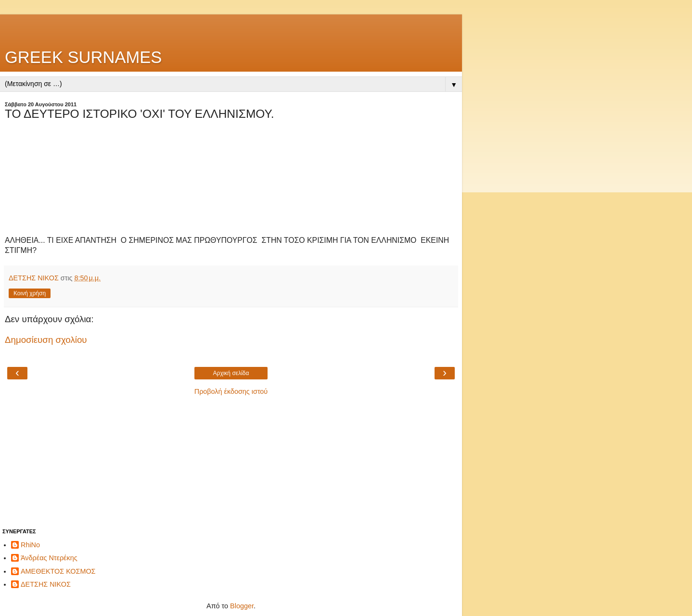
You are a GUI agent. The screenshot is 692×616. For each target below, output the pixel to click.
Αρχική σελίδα (231, 373)
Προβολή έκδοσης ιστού (231, 391)
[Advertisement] (231, 26)
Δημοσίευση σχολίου (46, 340)
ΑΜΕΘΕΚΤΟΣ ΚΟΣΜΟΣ (58, 571)
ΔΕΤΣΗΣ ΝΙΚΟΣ (46, 584)
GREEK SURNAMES (83, 57)
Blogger (242, 606)
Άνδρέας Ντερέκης (49, 558)
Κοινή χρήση (30, 293)
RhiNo (30, 545)
